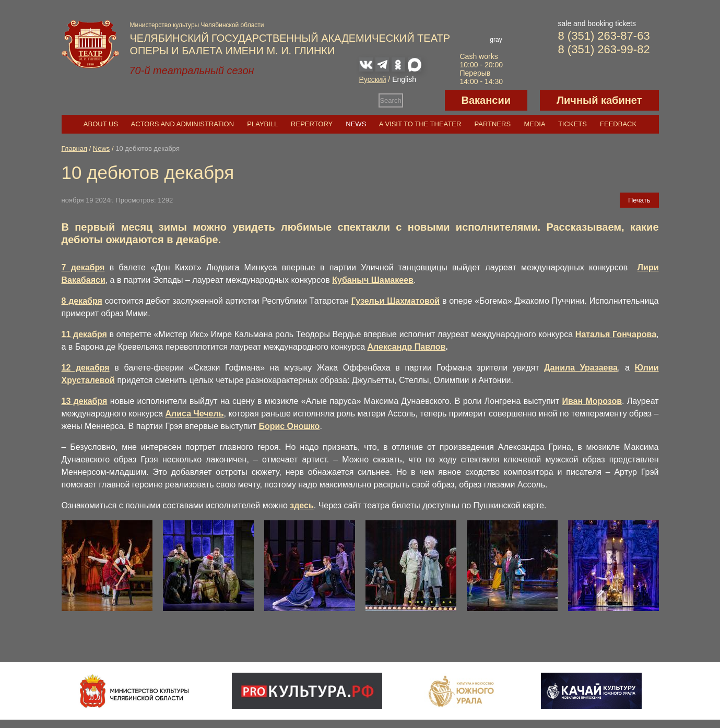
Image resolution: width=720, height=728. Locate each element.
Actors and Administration (182, 124)
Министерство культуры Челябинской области (197, 25)
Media (534, 124)
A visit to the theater (420, 124)
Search (390, 100)
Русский (373, 79)
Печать (639, 200)
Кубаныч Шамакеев (373, 280)
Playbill (262, 124)
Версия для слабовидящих (424, 100)
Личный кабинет (599, 100)
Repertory (312, 124)
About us (101, 124)
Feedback (618, 124)
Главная (74, 148)
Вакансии (486, 100)
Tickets (573, 124)
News (356, 124)
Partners (493, 124)
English (404, 79)
